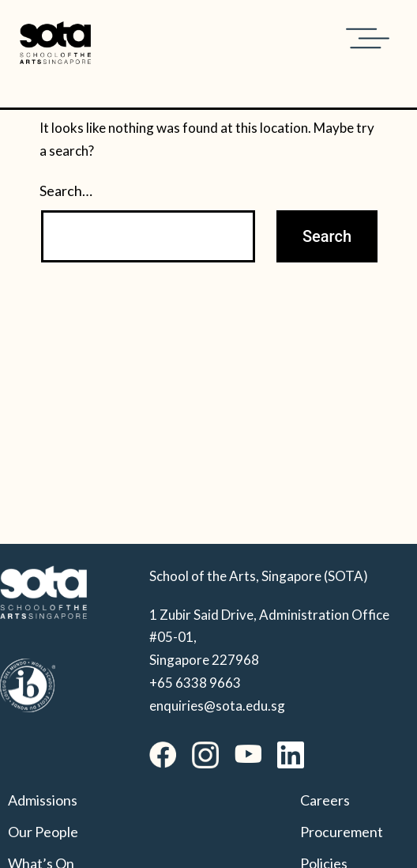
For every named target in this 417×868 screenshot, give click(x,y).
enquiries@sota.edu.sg (217, 706)
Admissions (43, 800)
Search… (66, 191)
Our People (43, 832)
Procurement (342, 832)
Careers (325, 800)
